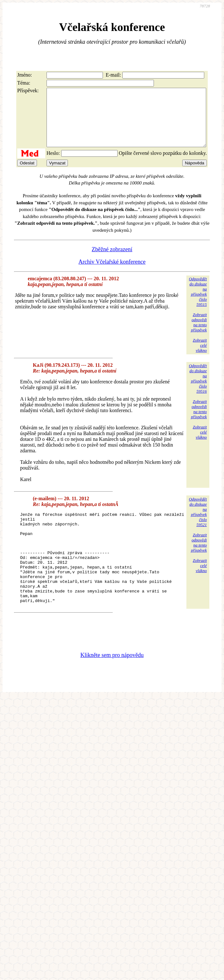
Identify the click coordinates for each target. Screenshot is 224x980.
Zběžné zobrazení (112, 261)
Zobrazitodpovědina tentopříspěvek (199, 334)
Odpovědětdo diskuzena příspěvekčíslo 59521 (198, 523)
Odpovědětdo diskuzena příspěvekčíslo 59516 (198, 390)
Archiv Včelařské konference (112, 273)
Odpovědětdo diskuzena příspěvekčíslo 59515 (198, 303)
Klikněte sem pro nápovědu (112, 685)
